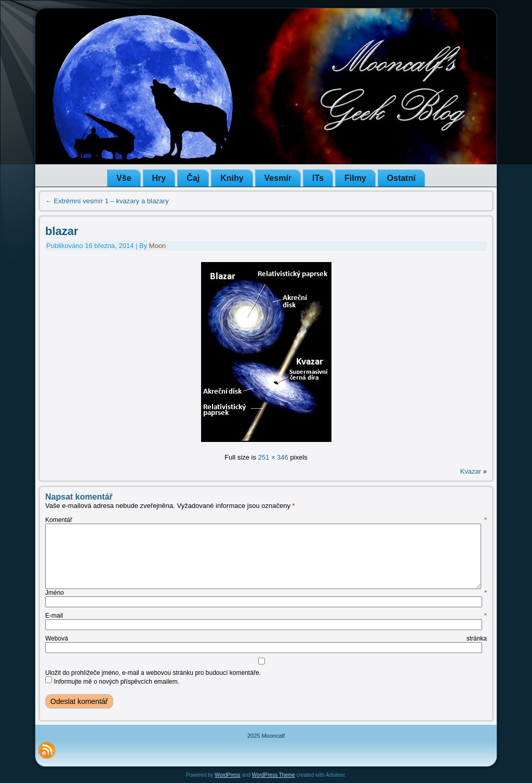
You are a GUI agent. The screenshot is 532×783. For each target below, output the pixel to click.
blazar (62, 231)
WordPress (227, 775)
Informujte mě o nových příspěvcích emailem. (117, 682)
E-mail (266, 616)
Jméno (266, 593)
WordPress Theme (274, 775)
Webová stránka (266, 638)
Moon (158, 246)
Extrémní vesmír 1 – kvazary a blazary (107, 201)
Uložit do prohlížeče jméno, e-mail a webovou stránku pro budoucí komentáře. (153, 673)
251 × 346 (273, 457)
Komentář (266, 520)
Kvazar (471, 471)
